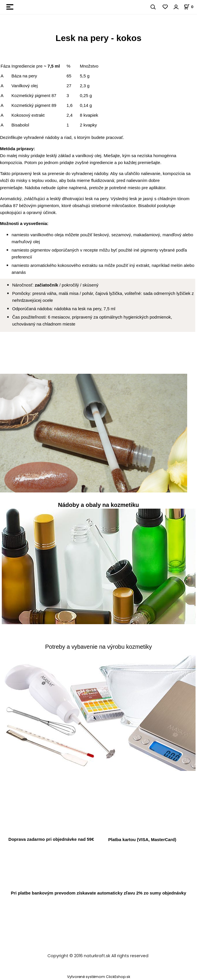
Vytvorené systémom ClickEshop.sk (99, 977)
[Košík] (190, 7)
